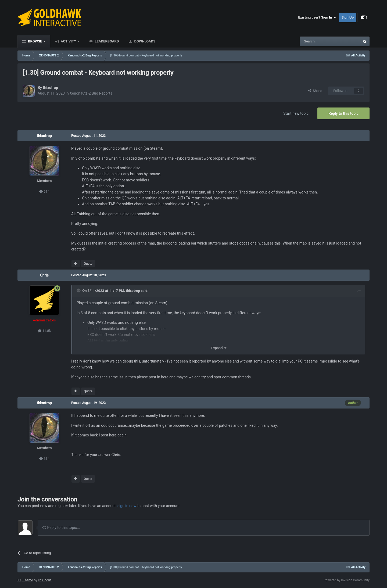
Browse (35, 41)
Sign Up (348, 17)
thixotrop (50, 88)
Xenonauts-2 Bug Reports (91, 93)
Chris (44, 275)
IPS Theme (25, 580)
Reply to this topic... (61, 528)
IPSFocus (45, 580)
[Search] (317, 41)
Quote (88, 264)
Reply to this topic (343, 113)
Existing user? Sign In (317, 17)
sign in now (127, 506)
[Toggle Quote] (79, 291)
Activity (69, 41)
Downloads (144, 41)
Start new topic (296, 113)
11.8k (44, 331)
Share (315, 91)
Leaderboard (106, 41)
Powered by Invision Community (347, 580)
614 (44, 191)
